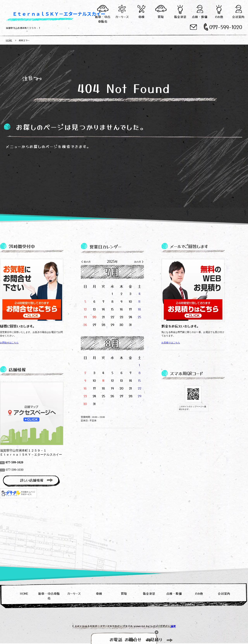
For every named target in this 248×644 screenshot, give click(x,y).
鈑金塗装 (180, 17)
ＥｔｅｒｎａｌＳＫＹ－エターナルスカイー (59, 14)
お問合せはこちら (21, 343)
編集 (173, 626)
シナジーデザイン (160, 626)
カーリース (122, 17)
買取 (161, 17)
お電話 (81, 639)
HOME (9, 40)
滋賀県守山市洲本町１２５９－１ (23, 28)
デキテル (128, 626)
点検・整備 (200, 17)
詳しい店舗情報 (43, 480)
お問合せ (124, 639)
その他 (219, 17)
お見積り (167, 639)
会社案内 (238, 17)
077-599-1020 (226, 27)
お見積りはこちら (182, 343)
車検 (141, 17)
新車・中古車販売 (103, 19)
